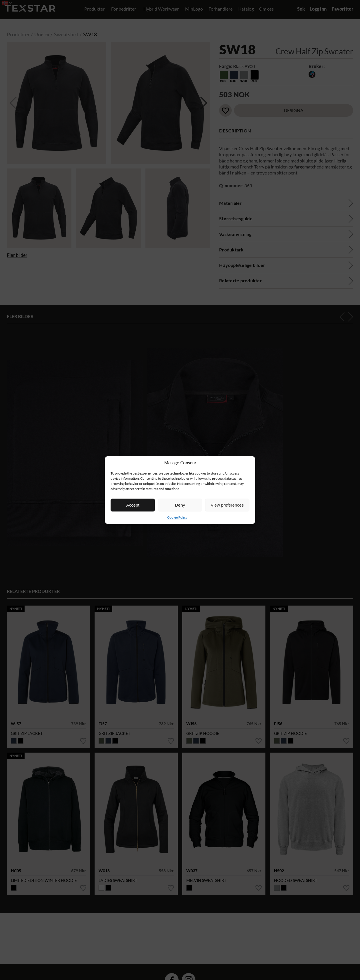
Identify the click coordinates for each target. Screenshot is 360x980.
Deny (180, 505)
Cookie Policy (177, 517)
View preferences (227, 505)
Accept (133, 505)
